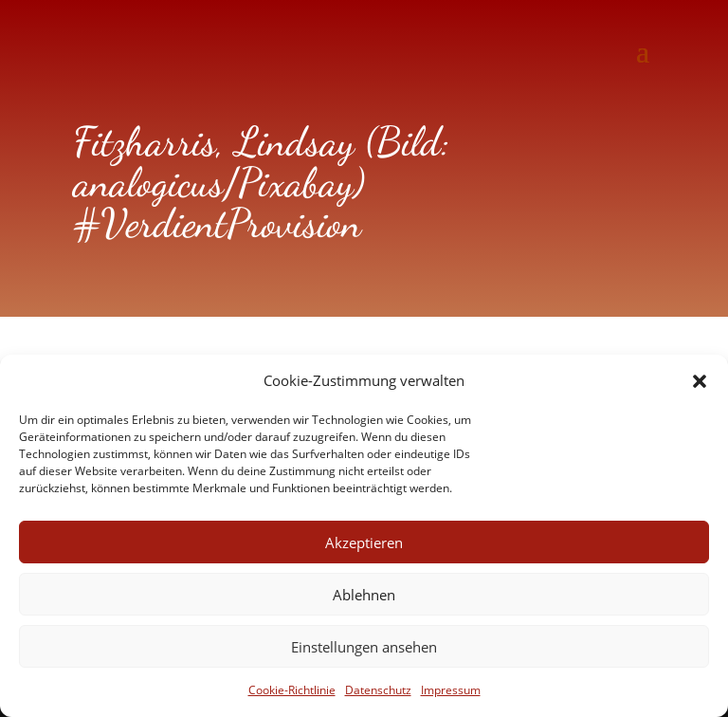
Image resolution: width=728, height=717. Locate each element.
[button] (700, 381)
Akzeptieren (364, 542)
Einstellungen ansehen (364, 647)
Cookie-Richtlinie (292, 690)
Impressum (451, 690)
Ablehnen (364, 595)
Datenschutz (378, 690)
